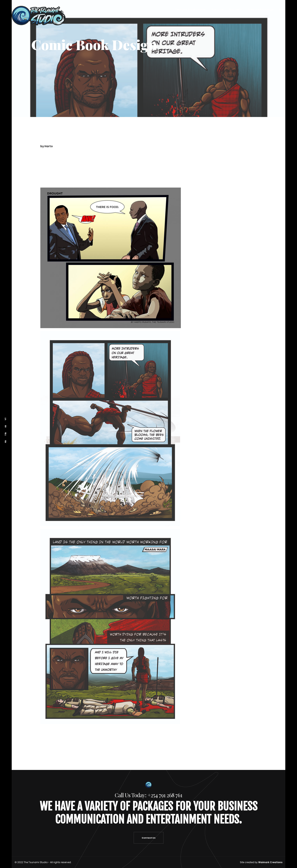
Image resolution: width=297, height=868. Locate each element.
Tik (5, 434)
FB (5, 442)
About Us (217, 9)
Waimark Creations (270, 862)
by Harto (47, 146)
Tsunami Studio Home (190, 9)
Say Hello (235, 9)
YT (5, 419)
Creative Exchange (260, 9)
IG (5, 426)
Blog (282, 9)
